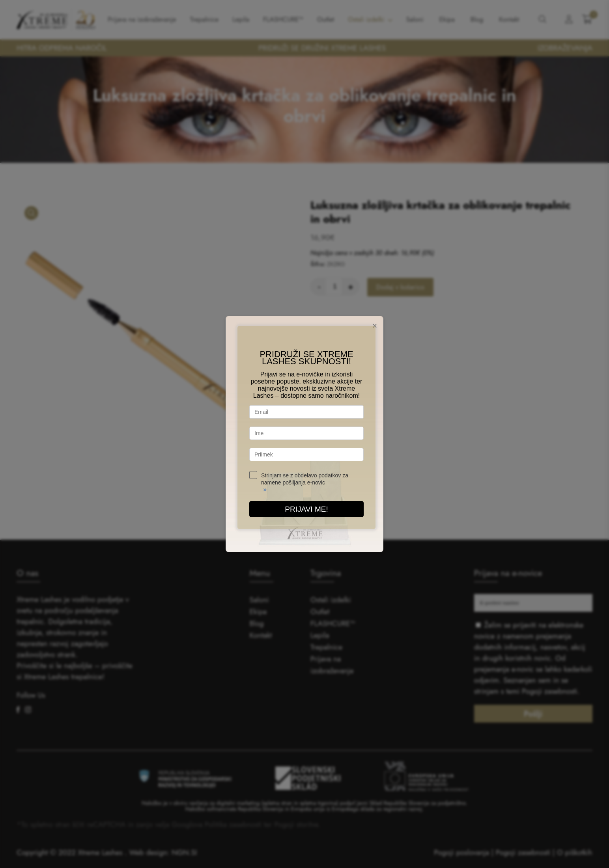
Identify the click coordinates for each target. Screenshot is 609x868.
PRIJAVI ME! (306, 509)
